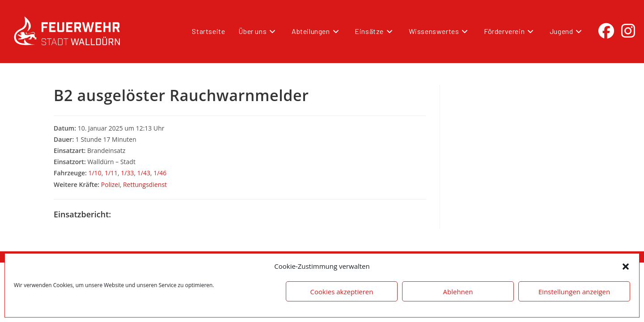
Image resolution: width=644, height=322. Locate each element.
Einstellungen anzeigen (574, 292)
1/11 (111, 173)
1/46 (160, 173)
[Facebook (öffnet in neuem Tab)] (606, 31)
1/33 (127, 173)
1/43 (144, 173)
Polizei (110, 184)
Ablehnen (458, 292)
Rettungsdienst (145, 184)
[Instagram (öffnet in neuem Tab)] (628, 31)
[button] (626, 267)
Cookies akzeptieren (342, 292)
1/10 (95, 173)
